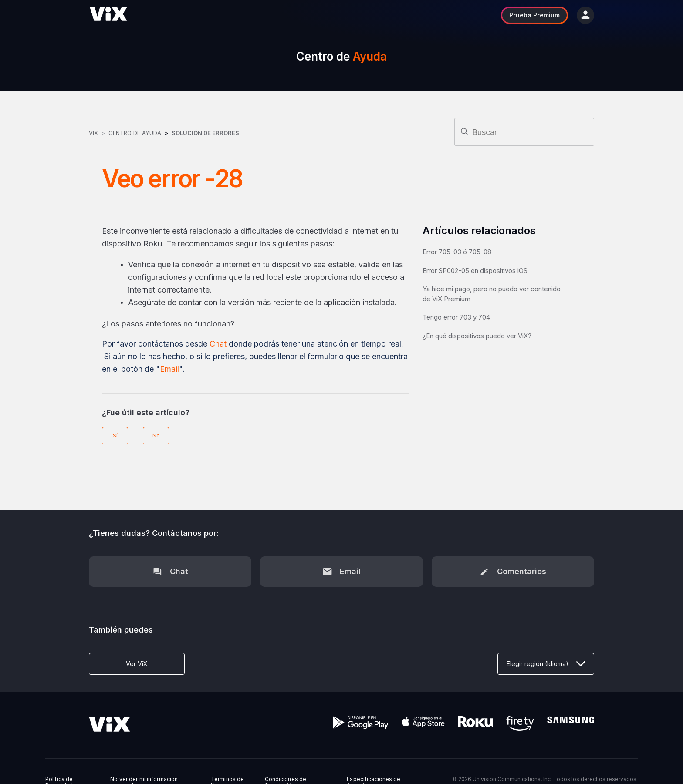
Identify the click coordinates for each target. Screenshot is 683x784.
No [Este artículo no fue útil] (156, 436)
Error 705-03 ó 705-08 (457, 252)
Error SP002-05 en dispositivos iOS (475, 271)
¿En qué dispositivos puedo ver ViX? (477, 336)
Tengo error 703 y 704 (456, 317)
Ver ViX (137, 664)
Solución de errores (205, 133)
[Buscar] (524, 132)
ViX (93, 133)
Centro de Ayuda (135, 133)
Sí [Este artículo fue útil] (115, 436)
